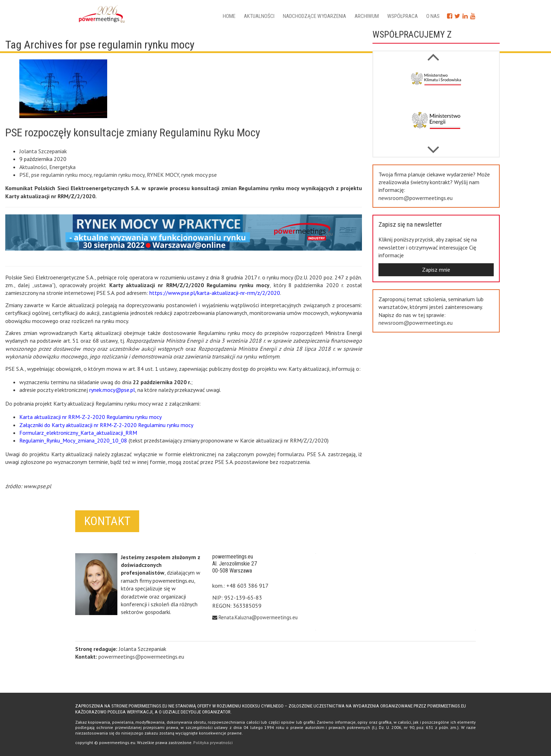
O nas (433, 16)
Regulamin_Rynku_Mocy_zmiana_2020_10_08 (73, 440)
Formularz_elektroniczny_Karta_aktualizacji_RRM (78, 433)
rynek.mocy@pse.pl (112, 390)
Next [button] (433, 53)
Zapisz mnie (436, 270)
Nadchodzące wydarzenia (315, 16)
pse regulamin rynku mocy (61, 175)
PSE (24, 175)
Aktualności (259, 16)
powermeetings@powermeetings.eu (141, 657)
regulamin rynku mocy (119, 175)
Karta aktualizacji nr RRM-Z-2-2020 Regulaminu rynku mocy (90, 417)
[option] (436, 85)
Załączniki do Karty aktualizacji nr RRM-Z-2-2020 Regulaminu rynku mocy (106, 425)
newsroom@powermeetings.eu (416, 198)
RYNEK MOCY (163, 175)
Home (229, 16)
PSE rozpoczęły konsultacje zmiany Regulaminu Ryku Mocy (133, 133)
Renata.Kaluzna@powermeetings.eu (258, 617)
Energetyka (62, 167)
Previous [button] (433, 146)
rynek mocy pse (199, 175)
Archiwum (367, 16)
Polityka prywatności (213, 742)
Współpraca (403, 16)
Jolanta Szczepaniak (43, 151)
